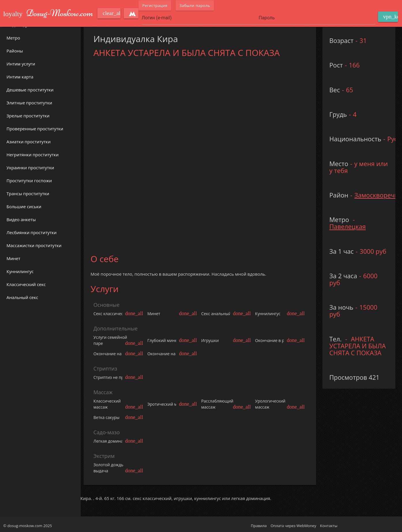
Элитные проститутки (29, 103)
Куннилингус (20, 271)
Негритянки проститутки (33, 155)
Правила (259, 524)
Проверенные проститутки (35, 129)
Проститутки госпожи (29, 181)
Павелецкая (348, 226)
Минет (14, 258)
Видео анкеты (21, 219)
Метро (13, 38)
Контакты (329, 524)
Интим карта (20, 77)
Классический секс (26, 284)
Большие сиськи (24, 206)
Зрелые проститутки (28, 116)
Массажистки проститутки (34, 245)
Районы (15, 51)
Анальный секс (22, 297)
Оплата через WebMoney (293, 524)
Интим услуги (21, 64)
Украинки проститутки (30, 168)
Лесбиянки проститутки (32, 232)
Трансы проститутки (28, 193)
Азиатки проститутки (29, 142)
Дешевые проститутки (30, 90)
